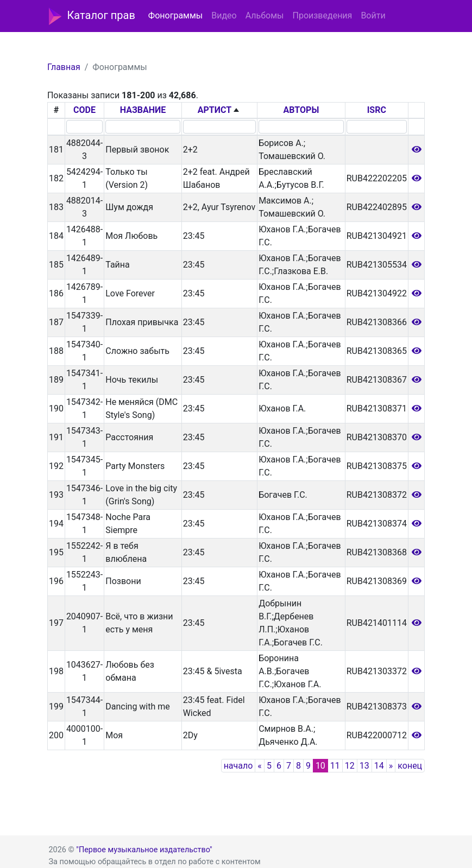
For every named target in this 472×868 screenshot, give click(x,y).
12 (350, 766)
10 (320, 766)
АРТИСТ (215, 110)
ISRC (377, 110)
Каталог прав (92, 16)
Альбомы (265, 15)
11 (335, 766)
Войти (373, 15)
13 (364, 766)
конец (410, 766)
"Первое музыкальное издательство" (144, 850)
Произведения (322, 15)
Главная (64, 67)
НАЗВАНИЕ (143, 110)
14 (379, 766)
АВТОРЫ (301, 110)
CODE (84, 110)
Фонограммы (175, 15)
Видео (224, 15)
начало (238, 766)
